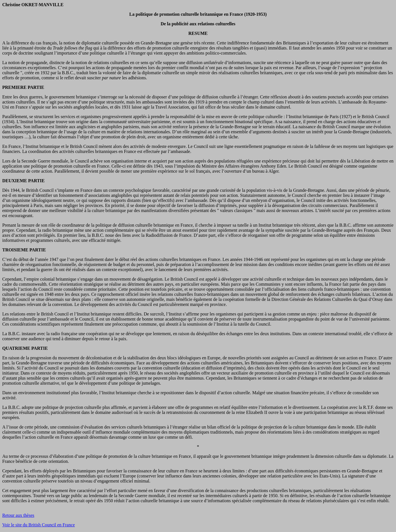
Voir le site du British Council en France (39, 525)
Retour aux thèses (18, 515)
